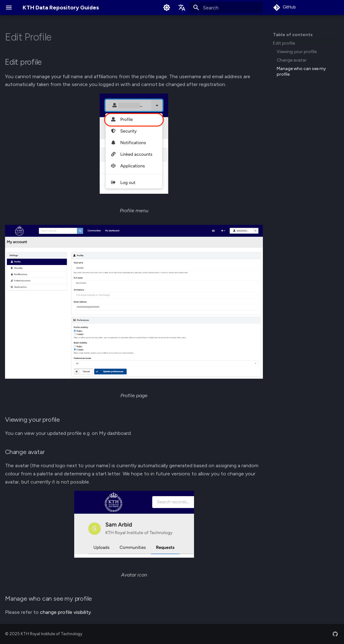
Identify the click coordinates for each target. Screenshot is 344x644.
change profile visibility (65, 612)
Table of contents (293, 35)
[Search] (226, 8)
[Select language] (182, 8)
